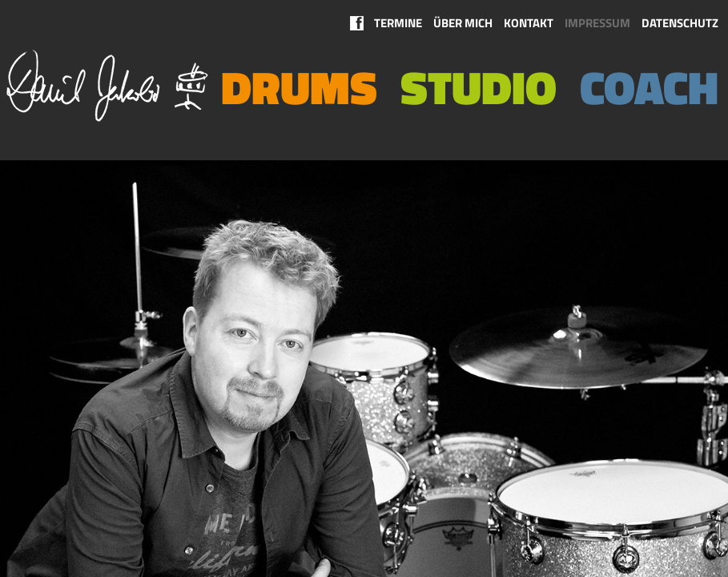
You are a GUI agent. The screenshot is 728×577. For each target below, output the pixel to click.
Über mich (463, 23)
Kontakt (529, 23)
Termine (398, 23)
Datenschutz (680, 23)
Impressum (597, 23)
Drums (299, 87)
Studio (479, 87)
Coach (649, 87)
